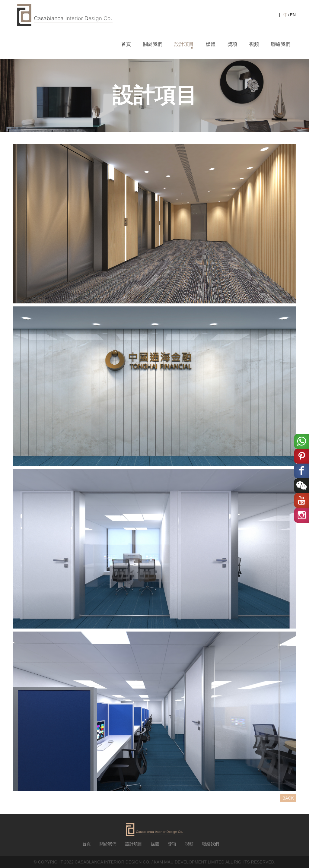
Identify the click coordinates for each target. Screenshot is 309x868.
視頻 (254, 44)
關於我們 (153, 44)
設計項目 (184, 44)
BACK (288, 798)
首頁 (126, 44)
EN (293, 15)
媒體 (211, 44)
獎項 (232, 44)
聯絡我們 (281, 44)
